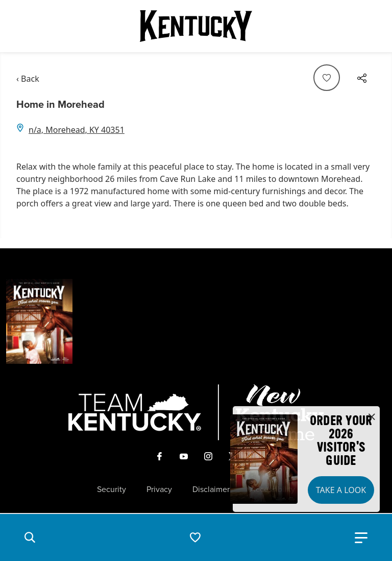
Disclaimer (211, 489)
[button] (30, 537)
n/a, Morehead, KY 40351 (77, 130)
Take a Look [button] (341, 490)
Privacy (159, 489)
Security (112, 489)
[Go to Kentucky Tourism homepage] (196, 26)
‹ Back (28, 79)
